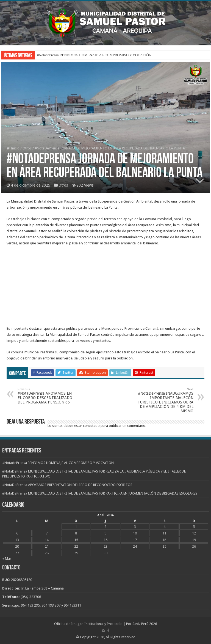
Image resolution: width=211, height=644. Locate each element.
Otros (27, 148)
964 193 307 (51, 605)
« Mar (7, 559)
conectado (91, 426)
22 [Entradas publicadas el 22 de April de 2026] (76, 546)
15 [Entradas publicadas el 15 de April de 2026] (76, 540)
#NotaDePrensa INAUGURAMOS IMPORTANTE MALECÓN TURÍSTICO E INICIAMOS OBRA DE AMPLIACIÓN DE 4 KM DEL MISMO (165, 400)
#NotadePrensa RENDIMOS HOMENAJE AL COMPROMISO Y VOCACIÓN (94, 55)
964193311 (72, 605)
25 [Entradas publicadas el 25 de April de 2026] (164, 546)
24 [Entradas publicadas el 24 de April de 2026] (135, 546)
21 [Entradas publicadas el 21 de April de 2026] (47, 546)
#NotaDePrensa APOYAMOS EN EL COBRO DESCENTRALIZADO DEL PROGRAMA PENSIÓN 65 (46, 396)
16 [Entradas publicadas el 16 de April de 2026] (105, 540)
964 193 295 (30, 605)
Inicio (13, 148)
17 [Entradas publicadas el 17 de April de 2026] (135, 540)
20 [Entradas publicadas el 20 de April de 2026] (17, 546)
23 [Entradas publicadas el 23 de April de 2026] (105, 546)
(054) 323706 (31, 597)
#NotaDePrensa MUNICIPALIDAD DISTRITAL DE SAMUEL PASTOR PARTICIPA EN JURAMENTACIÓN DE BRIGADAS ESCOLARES (100, 493)
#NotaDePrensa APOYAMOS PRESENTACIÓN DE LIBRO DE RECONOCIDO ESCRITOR (67, 485)
